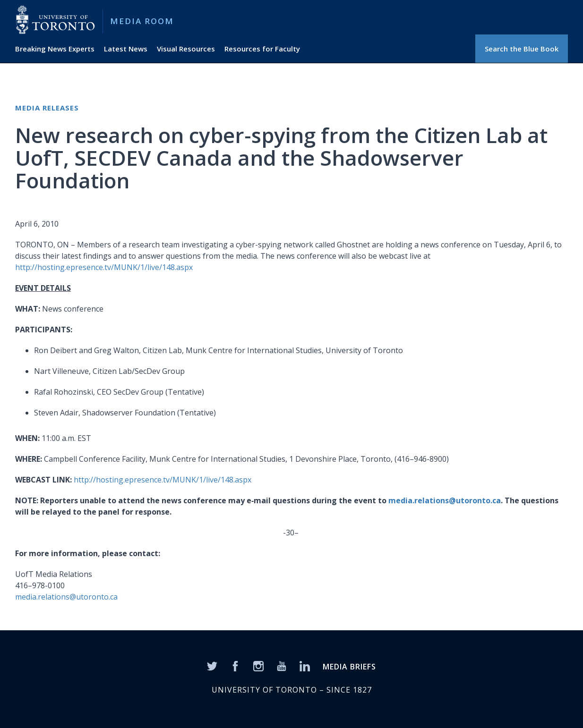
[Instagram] (258, 665)
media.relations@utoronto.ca (445, 500)
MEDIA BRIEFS (349, 667)
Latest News (126, 49)
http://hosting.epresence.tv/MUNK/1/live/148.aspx (104, 267)
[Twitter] (212, 665)
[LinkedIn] (305, 665)
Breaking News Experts (55, 49)
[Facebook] (235, 665)
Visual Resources (186, 49)
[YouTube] (282, 665)
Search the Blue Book (522, 49)
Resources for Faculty (262, 49)
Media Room (142, 21)
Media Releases (47, 108)
